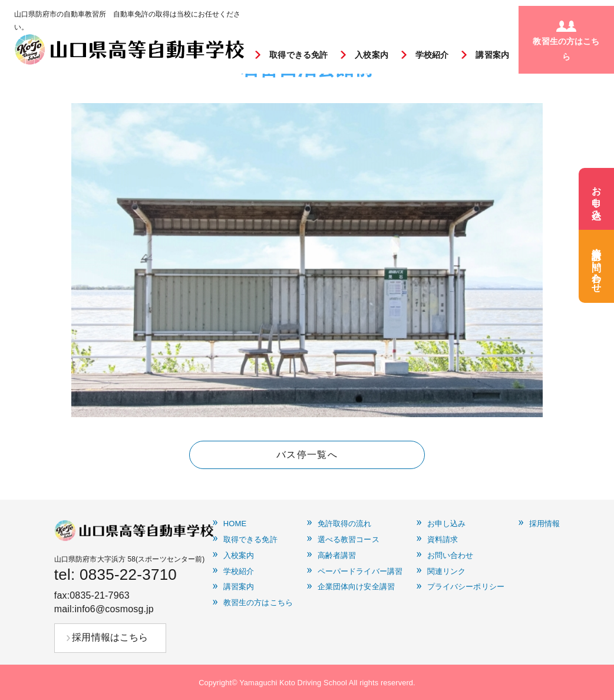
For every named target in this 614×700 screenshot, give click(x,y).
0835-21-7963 (100, 595)
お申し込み (447, 524)
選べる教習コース (349, 540)
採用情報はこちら (110, 637)
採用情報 (545, 524)
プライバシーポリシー (466, 587)
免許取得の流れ (345, 524)
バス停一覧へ (307, 455)
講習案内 (492, 55)
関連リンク (447, 572)
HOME (235, 524)
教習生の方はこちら (258, 603)
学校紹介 (432, 55)
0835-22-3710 (128, 574)
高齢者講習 (337, 556)
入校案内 (372, 55)
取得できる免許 (298, 55)
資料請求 (443, 540)
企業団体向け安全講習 (356, 587)
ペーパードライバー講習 (360, 572)
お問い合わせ (450, 556)
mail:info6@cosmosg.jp (104, 609)
